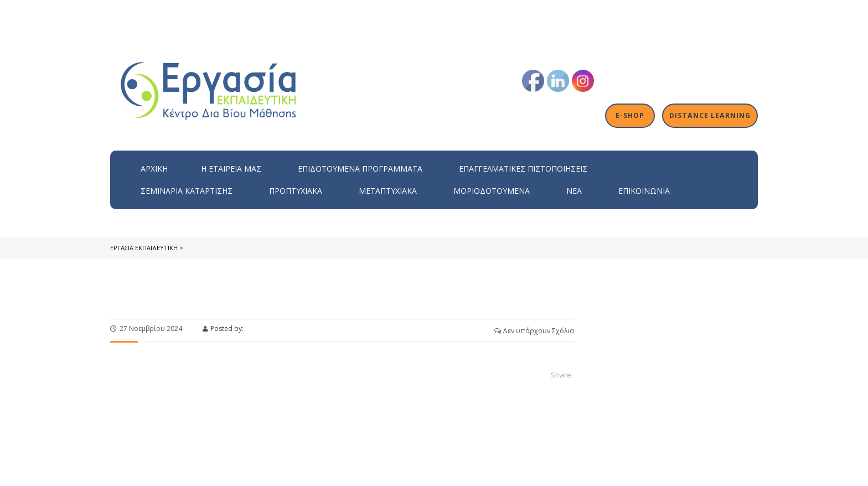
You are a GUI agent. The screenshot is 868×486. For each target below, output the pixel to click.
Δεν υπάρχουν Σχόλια (534, 331)
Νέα (574, 191)
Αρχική (154, 169)
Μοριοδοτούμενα (492, 191)
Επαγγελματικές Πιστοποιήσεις (523, 169)
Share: (562, 375)
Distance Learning (711, 116)
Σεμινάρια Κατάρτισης (187, 191)
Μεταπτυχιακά (388, 191)
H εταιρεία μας (231, 169)
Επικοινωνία (644, 191)
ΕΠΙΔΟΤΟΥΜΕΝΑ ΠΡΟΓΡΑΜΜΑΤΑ (360, 169)
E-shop (632, 116)
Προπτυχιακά (296, 191)
